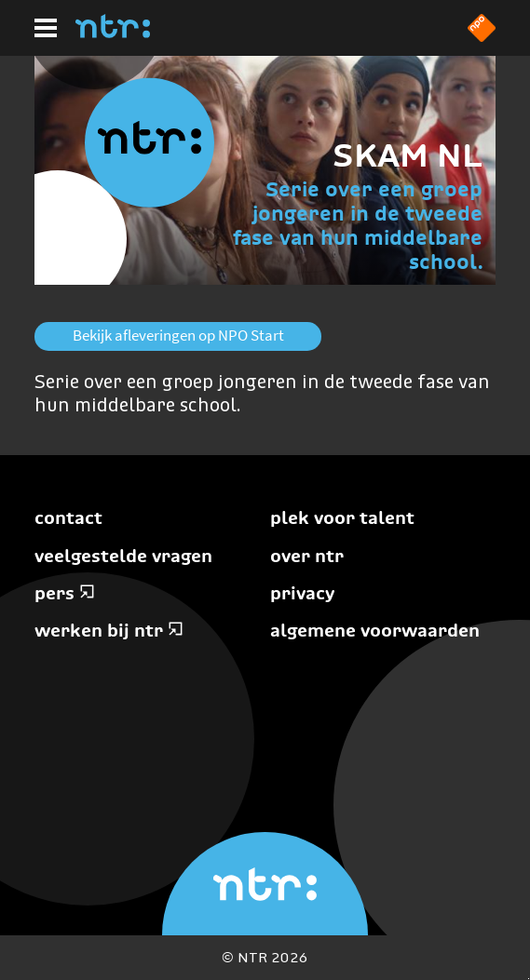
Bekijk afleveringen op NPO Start (178, 335)
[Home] (113, 33)
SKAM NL (408, 155)
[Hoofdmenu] (46, 28)
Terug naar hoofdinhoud (529, 979)
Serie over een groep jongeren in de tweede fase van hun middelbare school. (358, 226)
